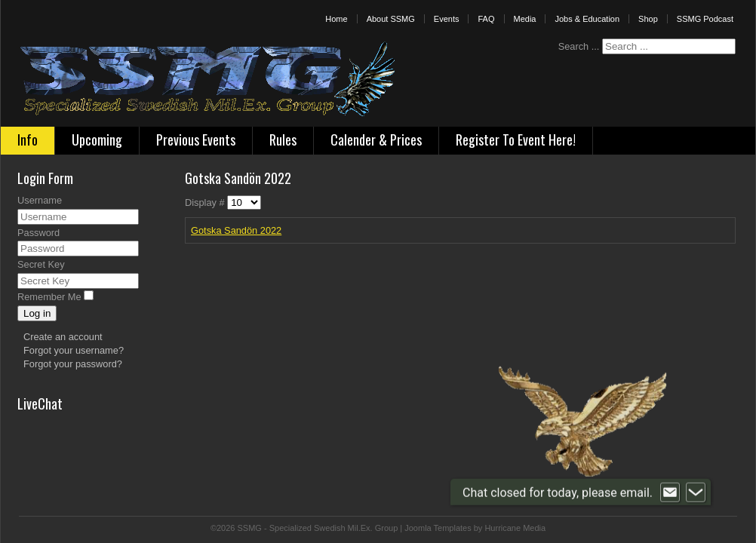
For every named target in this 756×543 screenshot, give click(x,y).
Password (38, 233)
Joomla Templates (438, 528)
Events (447, 19)
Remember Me (49, 297)
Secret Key (41, 264)
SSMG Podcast (705, 19)
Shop (648, 19)
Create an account (63, 337)
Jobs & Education (587, 19)
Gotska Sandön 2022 (236, 230)
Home (336, 19)
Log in (37, 313)
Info (28, 140)
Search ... (579, 46)
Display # (206, 202)
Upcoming (97, 140)
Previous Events (196, 140)
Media (525, 19)
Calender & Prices (376, 140)
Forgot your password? (73, 364)
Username (40, 200)
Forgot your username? (74, 350)
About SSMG (391, 19)
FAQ (486, 19)
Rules (283, 140)
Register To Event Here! (516, 140)
